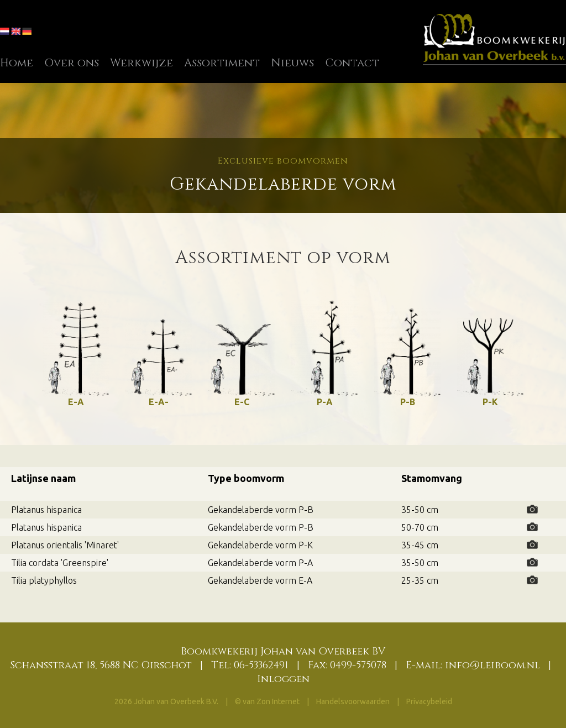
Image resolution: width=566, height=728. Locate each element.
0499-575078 (358, 665)
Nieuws (292, 63)
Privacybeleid (429, 701)
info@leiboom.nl (492, 665)
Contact (352, 63)
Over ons (72, 63)
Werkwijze (141, 63)
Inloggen (283, 679)
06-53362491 (261, 665)
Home (17, 63)
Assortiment (222, 63)
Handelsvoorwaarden (354, 701)
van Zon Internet (271, 701)
